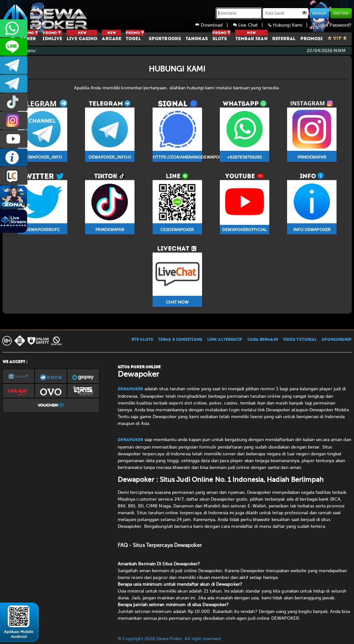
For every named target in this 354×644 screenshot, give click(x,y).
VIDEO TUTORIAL (300, 340)
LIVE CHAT (14, 176)
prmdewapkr (14, 102)
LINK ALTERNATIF (225, 340)
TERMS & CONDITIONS (180, 340)
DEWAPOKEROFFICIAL (14, 139)
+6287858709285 (14, 28)
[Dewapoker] (46, 16)
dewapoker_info (14, 84)
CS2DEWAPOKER (14, 47)
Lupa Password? (332, 25)
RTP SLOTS (142, 340)
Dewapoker (130, 389)
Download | (214, 25)
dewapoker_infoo (14, 65)
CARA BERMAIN (263, 340)
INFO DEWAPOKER (14, 157)
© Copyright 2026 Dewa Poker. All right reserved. (170, 639)
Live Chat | (251, 25)
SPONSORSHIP (337, 340)
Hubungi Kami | (291, 25)
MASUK (320, 13)
